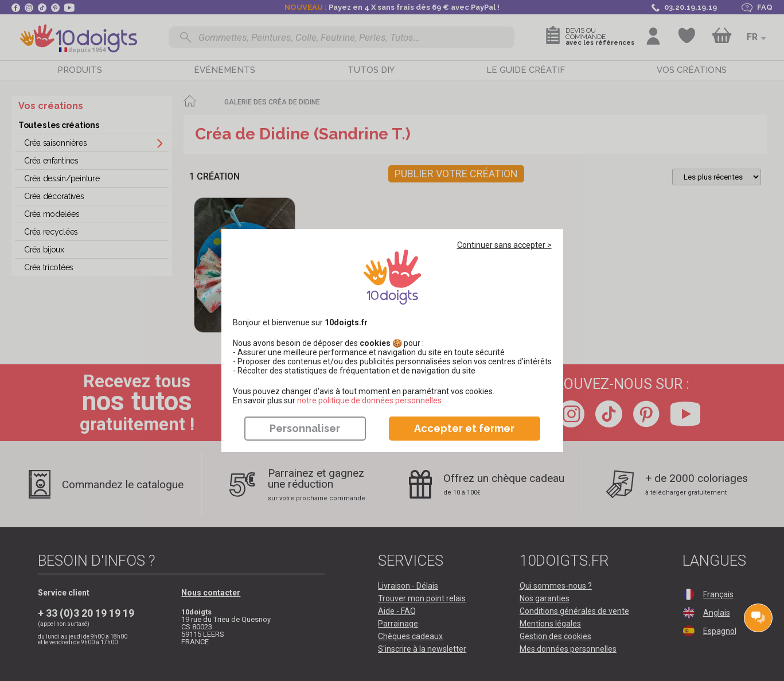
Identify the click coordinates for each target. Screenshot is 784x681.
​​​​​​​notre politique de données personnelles (369, 400)
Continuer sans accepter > (504, 245)
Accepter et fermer (464, 428)
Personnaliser (305, 428)
